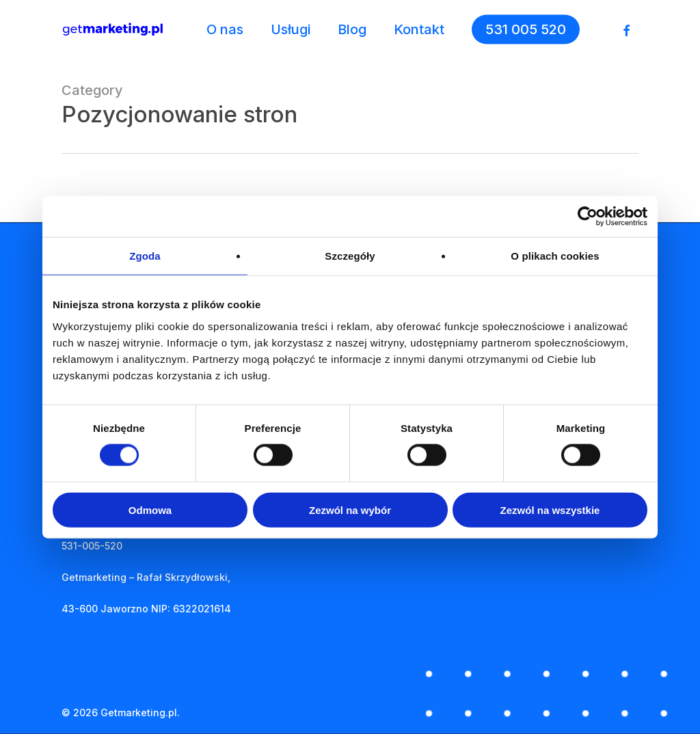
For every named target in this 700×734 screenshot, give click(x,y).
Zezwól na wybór (350, 509)
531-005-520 (92, 546)
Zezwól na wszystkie (550, 509)
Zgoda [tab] (145, 256)
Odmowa (150, 509)
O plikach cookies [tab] (555, 256)
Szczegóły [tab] (350, 256)
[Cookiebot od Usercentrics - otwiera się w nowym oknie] (588, 217)
